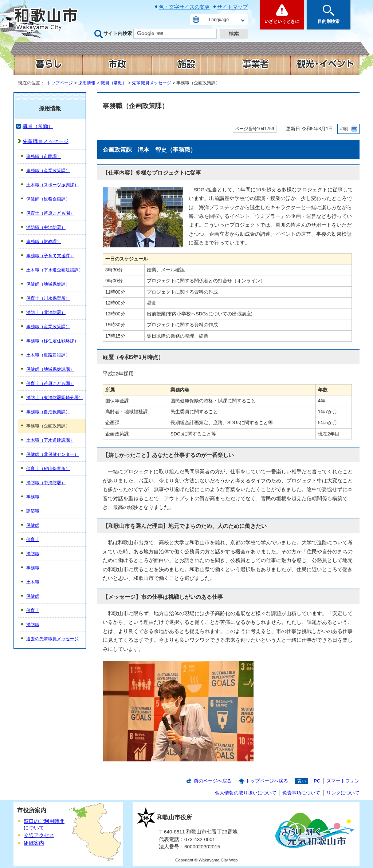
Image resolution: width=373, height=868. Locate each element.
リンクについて (343, 793)
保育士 (33, 539)
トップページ (60, 83)
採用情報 (87, 83)
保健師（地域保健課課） (50, 369)
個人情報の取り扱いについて (246, 793)
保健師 (33, 525)
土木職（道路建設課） (48, 355)
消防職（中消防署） (46, 227)
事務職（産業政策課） (48, 171)
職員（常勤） (114, 83)
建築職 (33, 511)
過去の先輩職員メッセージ (52, 639)
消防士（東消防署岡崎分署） (55, 398)
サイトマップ (232, 7)
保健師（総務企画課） (48, 199)
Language (219, 20)
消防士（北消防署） (46, 312)
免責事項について (301, 793)
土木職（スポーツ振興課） (52, 185)
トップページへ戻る (267, 781)
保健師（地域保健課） (48, 284)
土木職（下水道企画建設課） (55, 270)
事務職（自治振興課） (48, 412)
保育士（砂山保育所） (48, 469)
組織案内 (34, 843)
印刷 (344, 129)
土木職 (33, 582)
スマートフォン (343, 781)
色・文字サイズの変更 (184, 7)
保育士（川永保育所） (48, 298)
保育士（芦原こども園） (50, 213)
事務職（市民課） (44, 156)
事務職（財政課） (44, 242)
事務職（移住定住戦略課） (52, 341)
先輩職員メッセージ (152, 83)
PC (317, 781)
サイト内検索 (118, 33)
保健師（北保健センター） (52, 454)
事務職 (33, 497)
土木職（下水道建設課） (50, 440)
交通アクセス (39, 835)
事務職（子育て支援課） (50, 256)
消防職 (33, 554)
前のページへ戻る (213, 781)
